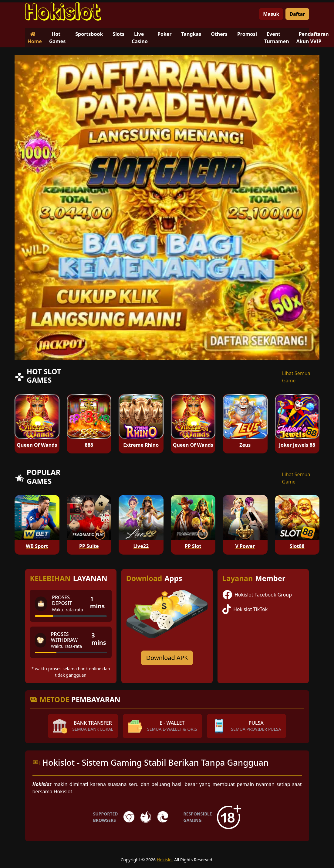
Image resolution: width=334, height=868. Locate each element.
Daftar (297, 14)
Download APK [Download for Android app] (167, 658)
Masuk (271, 14)
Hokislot (165, 860)
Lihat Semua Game (296, 377)
